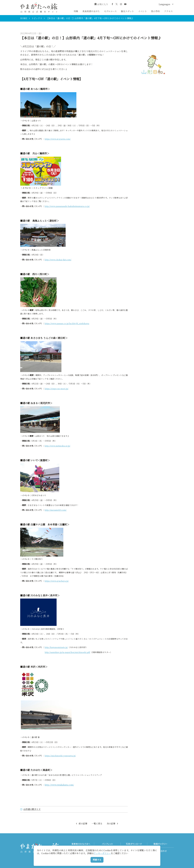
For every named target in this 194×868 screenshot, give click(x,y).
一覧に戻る (97, 824)
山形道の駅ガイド (30, 809)
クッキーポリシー (102, 853)
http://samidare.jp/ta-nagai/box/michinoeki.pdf (67, 652)
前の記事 (81, 824)
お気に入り (101, 4)
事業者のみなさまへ (81, 844)
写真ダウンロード (134, 844)
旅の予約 (155, 11)
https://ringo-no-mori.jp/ (57, 389)
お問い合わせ (161, 851)
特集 (76, 11)
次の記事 (113, 824)
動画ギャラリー (161, 844)
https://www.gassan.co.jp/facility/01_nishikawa (67, 323)
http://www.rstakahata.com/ (59, 785)
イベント (143, 11)
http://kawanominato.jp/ (56, 647)
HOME (24, 18)
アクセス (168, 11)
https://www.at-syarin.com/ (58, 139)
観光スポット (127, 11)
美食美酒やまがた (91, 11)
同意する (97, 860)
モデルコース (110, 11)
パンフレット (107, 844)
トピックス (37, 18)
